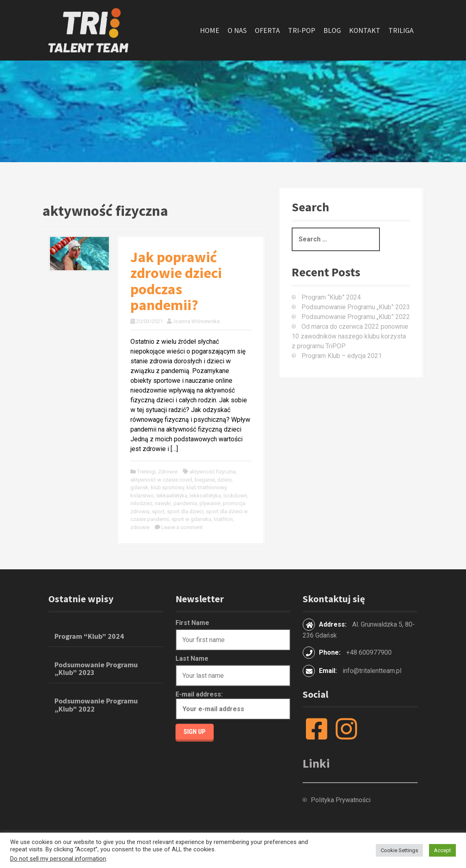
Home (210, 30)
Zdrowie (168, 472)
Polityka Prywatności (341, 800)
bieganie (205, 480)
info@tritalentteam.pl (372, 671)
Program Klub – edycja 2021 (342, 356)
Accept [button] (442, 850)
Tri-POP (302, 30)
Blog (332, 30)
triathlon (223, 519)
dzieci (224, 480)
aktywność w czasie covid (161, 480)
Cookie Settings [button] (399, 850)
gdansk (139, 487)
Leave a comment (182, 527)
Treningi (146, 472)
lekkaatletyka (172, 496)
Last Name (192, 659)
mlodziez (141, 503)
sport (158, 511)
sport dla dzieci (185, 511)
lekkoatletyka (205, 496)
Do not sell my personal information (58, 859)
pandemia (185, 503)
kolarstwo (142, 496)
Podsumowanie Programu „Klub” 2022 (356, 317)
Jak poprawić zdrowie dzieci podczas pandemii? (176, 281)
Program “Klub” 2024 (331, 297)
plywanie (210, 503)
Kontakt (365, 30)
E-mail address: (233, 705)
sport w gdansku (191, 519)
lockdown (235, 496)
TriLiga (401, 30)
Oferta (267, 30)
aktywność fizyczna (212, 472)
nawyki (163, 503)
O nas (237, 30)
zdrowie (140, 527)
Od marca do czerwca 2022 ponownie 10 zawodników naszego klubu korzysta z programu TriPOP (350, 336)
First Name (192, 623)
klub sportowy (167, 487)
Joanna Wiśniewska (196, 321)
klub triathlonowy (206, 487)
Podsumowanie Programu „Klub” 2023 (356, 307)
